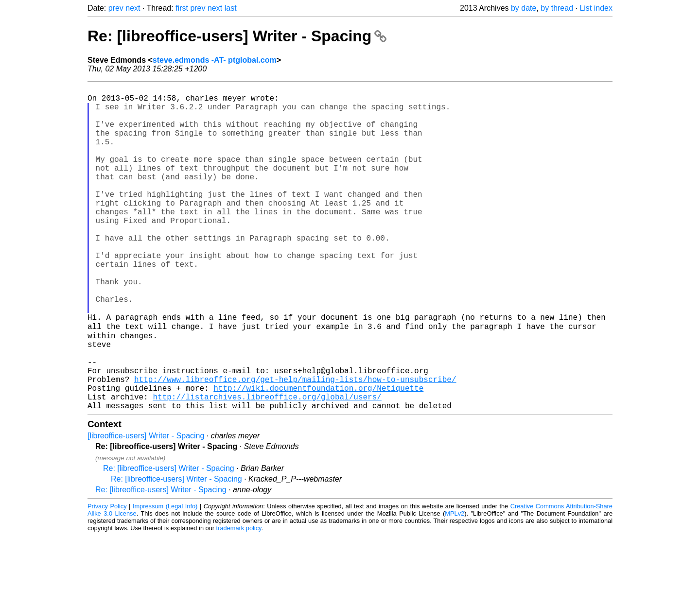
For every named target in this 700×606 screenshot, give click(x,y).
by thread (557, 8)
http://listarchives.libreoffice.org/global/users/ (267, 465)
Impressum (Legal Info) (165, 577)
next (133, 8)
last (231, 8)
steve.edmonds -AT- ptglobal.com (215, 60)
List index (596, 8)
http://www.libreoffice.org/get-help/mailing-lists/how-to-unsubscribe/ (295, 444)
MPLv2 (455, 584)
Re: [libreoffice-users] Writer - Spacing (237, 36)
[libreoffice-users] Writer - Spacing (146, 506)
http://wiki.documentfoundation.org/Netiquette (318, 454)
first (182, 8)
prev (116, 8)
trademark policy (239, 598)
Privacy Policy (107, 577)
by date (524, 8)
